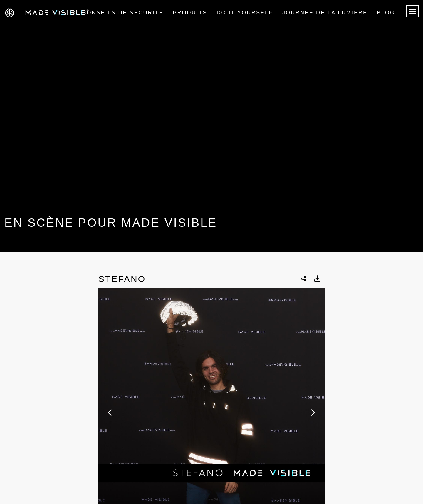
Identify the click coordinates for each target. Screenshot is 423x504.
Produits (190, 13)
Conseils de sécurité (123, 13)
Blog (386, 13)
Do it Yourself (245, 13)
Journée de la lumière (325, 13)
